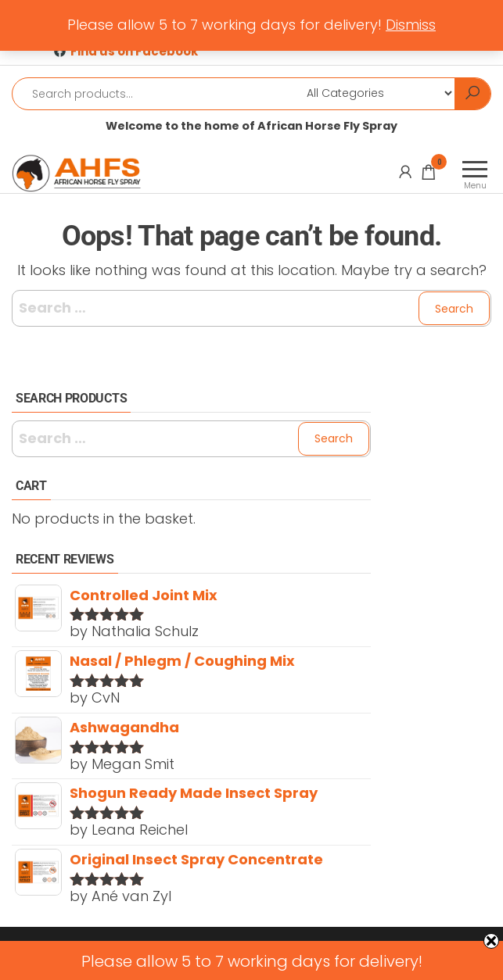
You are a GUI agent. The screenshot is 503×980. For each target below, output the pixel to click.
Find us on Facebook (134, 51)
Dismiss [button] (411, 25)
